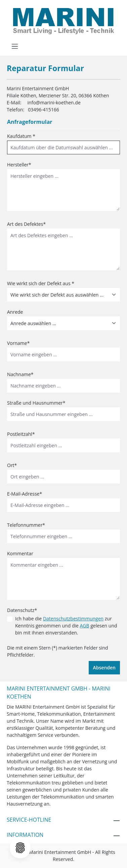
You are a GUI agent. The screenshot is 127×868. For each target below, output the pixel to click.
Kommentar (20, 553)
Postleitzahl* (21, 434)
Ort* (12, 465)
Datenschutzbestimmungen (73, 619)
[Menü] (15, 46)
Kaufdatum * (21, 136)
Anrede (15, 312)
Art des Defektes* (26, 224)
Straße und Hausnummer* (36, 403)
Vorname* (18, 343)
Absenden (104, 668)
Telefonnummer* (26, 525)
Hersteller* (19, 165)
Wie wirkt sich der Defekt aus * (41, 283)
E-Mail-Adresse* (25, 494)
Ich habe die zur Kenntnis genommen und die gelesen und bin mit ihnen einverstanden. (66, 626)
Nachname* (20, 374)
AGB (84, 626)
